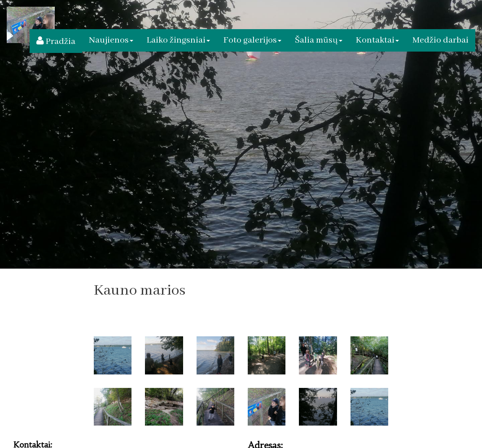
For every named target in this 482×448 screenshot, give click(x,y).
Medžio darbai (440, 40)
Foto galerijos (252, 40)
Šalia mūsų (319, 40)
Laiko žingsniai (178, 40)
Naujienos (111, 40)
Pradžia (56, 41)
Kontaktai (377, 40)
